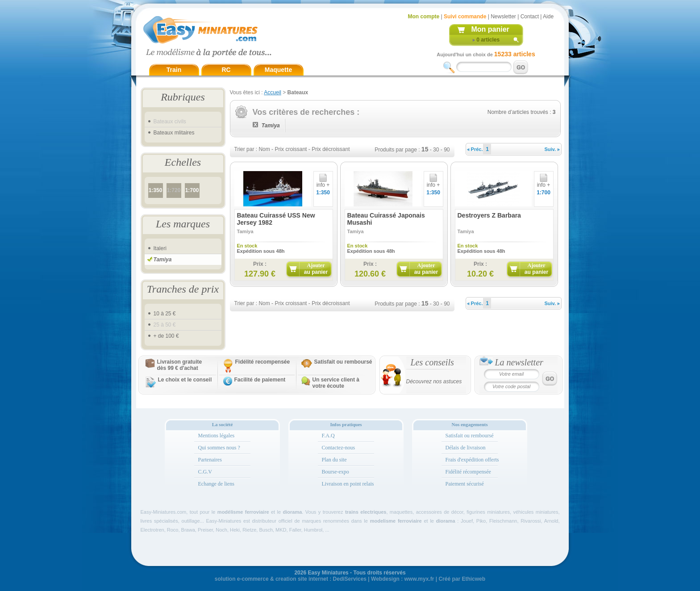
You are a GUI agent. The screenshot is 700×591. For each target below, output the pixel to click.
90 (447, 150)
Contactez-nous (339, 448)
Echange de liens (216, 484)
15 (425, 149)
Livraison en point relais (348, 484)
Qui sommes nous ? (219, 448)
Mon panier (490, 29)
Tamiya (163, 260)
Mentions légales (217, 436)
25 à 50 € (165, 325)
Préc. (475, 149)
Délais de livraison (466, 448)
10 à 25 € (165, 314)
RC (226, 70)
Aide (548, 17)
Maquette (278, 70)
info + (323, 182)
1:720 (174, 190)
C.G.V (205, 472)
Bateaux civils (170, 122)
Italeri (160, 248)
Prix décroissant (331, 149)
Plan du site (334, 460)
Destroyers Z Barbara (489, 215)
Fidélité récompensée (468, 472)
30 (436, 150)
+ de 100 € (166, 336)
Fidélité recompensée (263, 362)
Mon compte (424, 17)
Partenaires (210, 460)
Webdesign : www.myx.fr (402, 579)
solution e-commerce (242, 579)
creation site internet (302, 579)
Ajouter (316, 269)
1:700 (192, 190)
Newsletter (503, 17)
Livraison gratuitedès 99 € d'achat (180, 365)
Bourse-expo (335, 472)
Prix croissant (291, 149)
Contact (530, 17)
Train (174, 70)
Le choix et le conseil (185, 380)
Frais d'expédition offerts (472, 460)
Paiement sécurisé (465, 484)
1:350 (156, 190)
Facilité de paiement (260, 380)
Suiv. (552, 149)
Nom (264, 149)
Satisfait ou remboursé (343, 362)
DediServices (350, 579)
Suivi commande (465, 17)
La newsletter (519, 362)
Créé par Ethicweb (462, 579)
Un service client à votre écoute (336, 383)
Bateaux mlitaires (174, 133)
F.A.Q (328, 436)
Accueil (273, 92)
